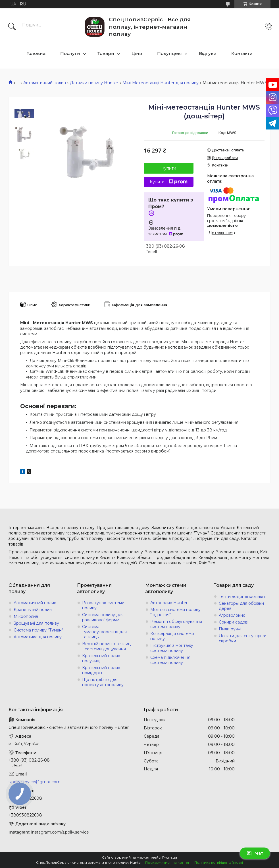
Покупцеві (169, 53)
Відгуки (208, 53)
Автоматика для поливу (38, 637)
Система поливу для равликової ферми (103, 617)
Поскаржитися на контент (168, 862)
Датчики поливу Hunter (94, 83)
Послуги (70, 53)
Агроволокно (232, 615)
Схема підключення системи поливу (170, 660)
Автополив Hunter (169, 603)
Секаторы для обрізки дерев (241, 606)
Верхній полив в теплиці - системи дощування (107, 646)
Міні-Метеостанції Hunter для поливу (161, 83)
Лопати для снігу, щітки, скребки (243, 638)
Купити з (169, 182)
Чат (255, 853)
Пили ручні (230, 629)
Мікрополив (26, 616)
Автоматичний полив (45, 83)
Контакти (242, 53)
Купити (169, 168)
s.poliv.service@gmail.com (35, 782)
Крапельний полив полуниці (101, 658)
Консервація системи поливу (172, 636)
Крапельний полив (33, 610)
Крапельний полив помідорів (101, 670)
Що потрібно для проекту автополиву (103, 682)
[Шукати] (12, 27)
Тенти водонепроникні (242, 597)
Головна (36, 53)
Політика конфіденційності (219, 862)
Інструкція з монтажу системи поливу (172, 648)
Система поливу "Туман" (38, 630)
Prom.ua (170, 857)
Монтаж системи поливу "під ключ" (175, 612)
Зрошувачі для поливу (36, 623)
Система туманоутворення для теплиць (104, 632)
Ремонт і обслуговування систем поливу (176, 624)
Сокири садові (234, 622)
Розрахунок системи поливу (103, 605)
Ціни (137, 53)
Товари (106, 53)
